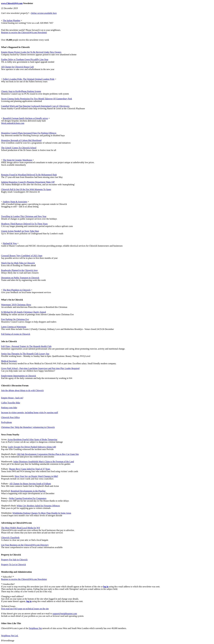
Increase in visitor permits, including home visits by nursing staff (30, 413)
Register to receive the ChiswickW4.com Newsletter (24, 32)
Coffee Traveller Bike (11, 403)
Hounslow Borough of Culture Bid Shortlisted (21, 140)
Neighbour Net (35, 628)
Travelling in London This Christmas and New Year (24, 216)
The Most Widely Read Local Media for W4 (20, 528)
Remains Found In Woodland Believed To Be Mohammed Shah (29, 175)
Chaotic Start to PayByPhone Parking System (21, 91)
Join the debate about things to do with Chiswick (22, 390)
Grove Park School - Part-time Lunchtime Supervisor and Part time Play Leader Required (40, 368)
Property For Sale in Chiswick (14, 560)
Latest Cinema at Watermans (14, 327)
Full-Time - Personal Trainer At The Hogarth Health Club (26, 346)
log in (106, 587)
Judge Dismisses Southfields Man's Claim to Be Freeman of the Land (44, 462)
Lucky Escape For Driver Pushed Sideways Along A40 (32, 447)
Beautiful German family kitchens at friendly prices (25, 118)
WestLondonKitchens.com (13, 123)
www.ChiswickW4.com (12, 3)
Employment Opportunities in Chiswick (19, 376)
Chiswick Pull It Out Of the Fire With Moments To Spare (26, 189)
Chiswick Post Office (10, 417)
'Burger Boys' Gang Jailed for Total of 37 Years (29, 469)
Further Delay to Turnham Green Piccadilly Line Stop (25, 59)
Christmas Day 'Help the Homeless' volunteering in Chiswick (28, 427)
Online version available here (44, 13)
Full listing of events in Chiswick (16, 334)
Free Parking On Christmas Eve (15, 319)
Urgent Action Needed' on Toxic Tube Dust (20, 231)
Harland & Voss (10, 243)
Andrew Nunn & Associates (15, 202)
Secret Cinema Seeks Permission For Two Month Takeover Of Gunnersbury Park (37, 99)
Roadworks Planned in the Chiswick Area (19, 270)
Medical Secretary (9, 361)
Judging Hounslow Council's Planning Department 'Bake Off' (28, 182)
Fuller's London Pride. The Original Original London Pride (29, 79)
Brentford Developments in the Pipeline (28, 491)
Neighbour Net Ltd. (10, 636)
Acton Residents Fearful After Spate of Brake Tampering (32, 439)
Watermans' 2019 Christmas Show (16, 305)
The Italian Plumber (12, 20)
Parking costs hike (9, 408)
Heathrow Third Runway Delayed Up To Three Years (24, 224)
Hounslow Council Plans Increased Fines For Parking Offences (29, 133)
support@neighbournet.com (65, 614)
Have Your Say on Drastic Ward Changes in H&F (36, 476)
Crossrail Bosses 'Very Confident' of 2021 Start (22, 256)
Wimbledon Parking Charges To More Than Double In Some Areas (42, 513)
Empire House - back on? (12, 398)
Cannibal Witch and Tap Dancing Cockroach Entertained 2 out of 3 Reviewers (35, 106)
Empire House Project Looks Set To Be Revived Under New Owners (31, 52)
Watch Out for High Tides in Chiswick (18, 263)
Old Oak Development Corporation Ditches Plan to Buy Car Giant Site (48, 454)
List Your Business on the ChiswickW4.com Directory (25, 545)
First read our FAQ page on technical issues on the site (25, 609)
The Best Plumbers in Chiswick (17, 290)
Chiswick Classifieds (10, 538)
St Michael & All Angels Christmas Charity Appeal (23, 312)
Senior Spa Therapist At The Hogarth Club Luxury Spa (25, 354)
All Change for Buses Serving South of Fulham (30, 484)
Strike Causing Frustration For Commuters (28, 498)
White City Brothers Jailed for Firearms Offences (38, 506)
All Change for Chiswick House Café (17, 67)
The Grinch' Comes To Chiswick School (19, 148)
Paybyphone (6, 422)
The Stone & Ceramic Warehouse (18, 160)
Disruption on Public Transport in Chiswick (20, 278)
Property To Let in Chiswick (14, 565)
